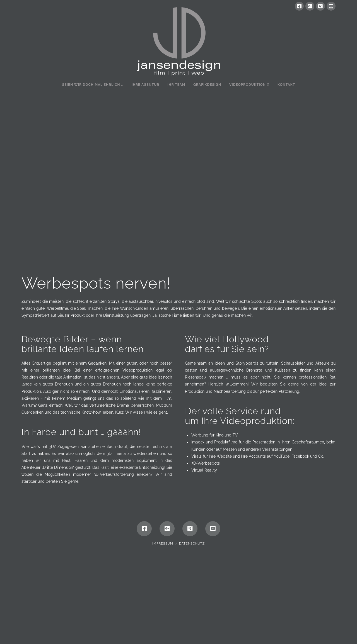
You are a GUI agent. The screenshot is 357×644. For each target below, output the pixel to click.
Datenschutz (192, 622)
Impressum (163, 622)
